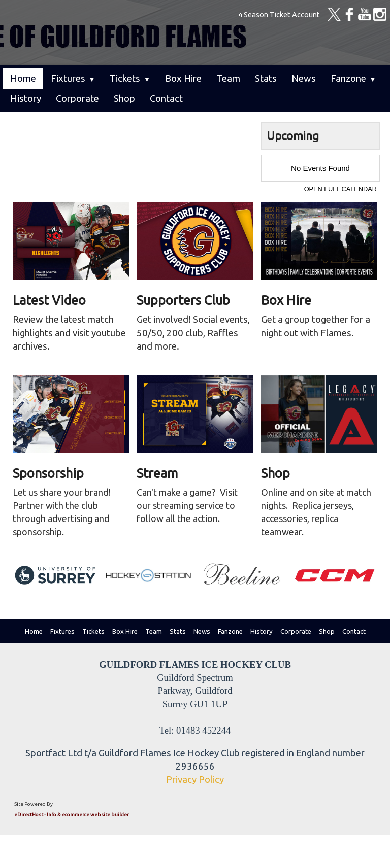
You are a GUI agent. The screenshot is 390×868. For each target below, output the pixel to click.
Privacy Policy (195, 779)
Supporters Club (183, 300)
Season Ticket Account (282, 14)
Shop (275, 473)
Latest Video (49, 300)
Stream (157, 473)
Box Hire (286, 300)
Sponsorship (48, 473)
